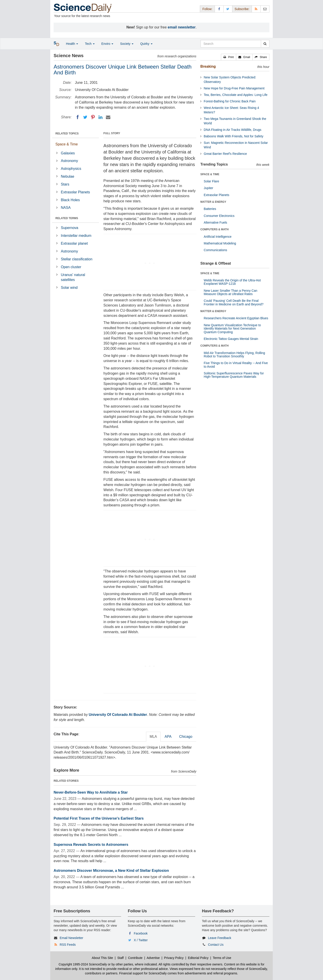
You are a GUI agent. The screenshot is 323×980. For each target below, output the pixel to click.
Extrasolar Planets (75, 192)
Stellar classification (77, 259)
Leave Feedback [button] (220, 938)
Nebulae (68, 176)
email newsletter (182, 27)
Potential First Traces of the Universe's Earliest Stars (99, 818)
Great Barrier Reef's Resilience (225, 154)
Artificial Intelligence (218, 237)
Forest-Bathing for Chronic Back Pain (230, 101)
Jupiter (208, 188)
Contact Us (216, 945)
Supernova (69, 228)
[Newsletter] (265, 9)
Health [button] (72, 44)
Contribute (135, 958)
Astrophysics (71, 169)
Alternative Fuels (215, 222)
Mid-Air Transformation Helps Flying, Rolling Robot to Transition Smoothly (234, 355)
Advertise (153, 958)
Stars (65, 184)
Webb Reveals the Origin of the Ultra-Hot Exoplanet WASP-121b (232, 282)
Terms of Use (222, 958)
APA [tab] (168, 737)
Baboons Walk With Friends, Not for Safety (234, 136)
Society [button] (127, 44)
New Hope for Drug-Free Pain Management (234, 88)
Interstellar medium (76, 236)
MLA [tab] (153, 737)
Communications (215, 250)
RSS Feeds (68, 945)
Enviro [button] (107, 44)
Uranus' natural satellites (73, 277)
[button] (229, 57)
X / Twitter (141, 940)
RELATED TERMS (67, 218)
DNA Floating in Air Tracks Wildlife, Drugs (232, 130)
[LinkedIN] (100, 117)
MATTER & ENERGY (213, 202)
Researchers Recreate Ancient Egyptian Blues (236, 318)
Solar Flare (211, 181)
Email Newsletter (71, 938)
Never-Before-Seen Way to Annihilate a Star (91, 792)
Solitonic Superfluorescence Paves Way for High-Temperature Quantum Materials (234, 375)
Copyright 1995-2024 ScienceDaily (83, 964)
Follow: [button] (207, 9)
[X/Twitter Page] (228, 9)
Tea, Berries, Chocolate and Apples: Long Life (236, 95)
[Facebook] (78, 117)
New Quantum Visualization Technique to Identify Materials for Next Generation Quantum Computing (232, 329)
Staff (121, 958)
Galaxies (68, 153)
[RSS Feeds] (256, 9)
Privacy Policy (174, 958)
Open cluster (71, 267)
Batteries (210, 209)
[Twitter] (85, 117)
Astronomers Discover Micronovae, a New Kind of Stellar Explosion (111, 871)
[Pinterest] (93, 117)
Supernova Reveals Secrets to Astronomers (91, 845)
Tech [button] (90, 44)
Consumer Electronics (219, 216)
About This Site (102, 958)
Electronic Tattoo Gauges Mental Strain (231, 339)
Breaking (208, 66)
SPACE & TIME (210, 174)
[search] (265, 44)
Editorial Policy (198, 958)
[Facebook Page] (219, 9)
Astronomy (69, 161)
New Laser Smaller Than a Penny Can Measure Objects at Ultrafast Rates (230, 292)
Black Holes (70, 200)
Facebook (141, 933)
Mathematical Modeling (220, 243)
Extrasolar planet (74, 243)
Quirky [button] (146, 44)
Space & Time (67, 144)
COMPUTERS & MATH (214, 229)
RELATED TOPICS (67, 134)
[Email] (108, 117)
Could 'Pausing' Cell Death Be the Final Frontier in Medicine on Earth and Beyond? (234, 302)
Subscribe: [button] (242, 9)
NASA (66, 208)
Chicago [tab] (186, 737)
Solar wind (69, 288)
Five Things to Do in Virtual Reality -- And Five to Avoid (236, 365)
